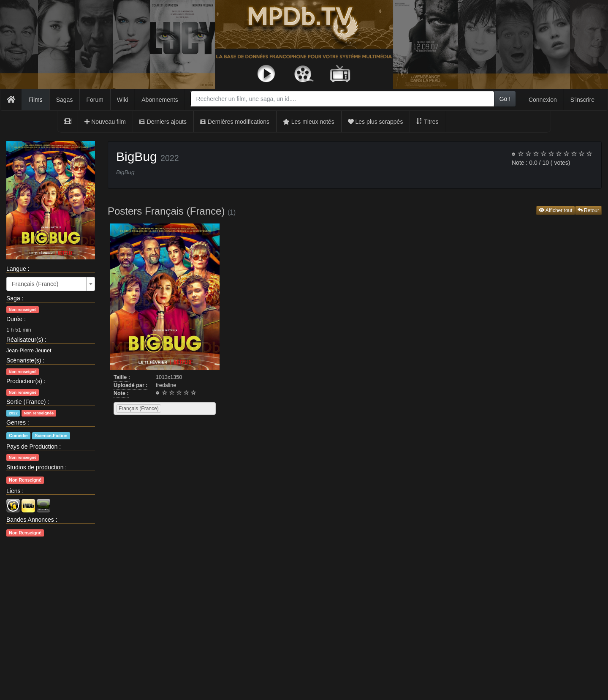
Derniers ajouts (163, 122)
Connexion (543, 100)
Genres (16, 422)
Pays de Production (32, 447)
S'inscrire (582, 100)
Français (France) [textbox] (35, 284)
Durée (14, 319)
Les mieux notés (309, 122)
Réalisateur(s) (25, 340)
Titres (427, 122)
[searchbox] (174, 409)
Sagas (65, 100)
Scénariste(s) (24, 360)
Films (35, 100)
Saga (13, 298)
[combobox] (342, 99)
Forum (95, 100)
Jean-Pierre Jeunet (29, 351)
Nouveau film (105, 122)
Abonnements (160, 100)
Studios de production (35, 467)
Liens (13, 491)
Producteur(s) (24, 381)
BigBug (137, 157)
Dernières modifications (235, 122)
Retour (588, 210)
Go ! (505, 99)
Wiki (122, 100)
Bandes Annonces (30, 520)
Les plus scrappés (376, 122)
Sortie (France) (26, 402)
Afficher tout (556, 210)
